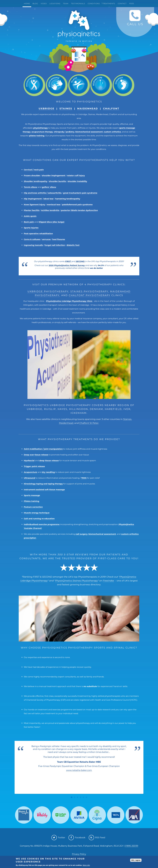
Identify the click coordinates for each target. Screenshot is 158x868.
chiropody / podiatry (64, 132)
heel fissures (59, 239)
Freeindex (108, 581)
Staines (66, 109)
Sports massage (32, 495)
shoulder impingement (54, 175)
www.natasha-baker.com (79, 770)
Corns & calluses (32, 239)
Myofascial (29, 461)
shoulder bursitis (57, 181)
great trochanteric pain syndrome (80, 193)
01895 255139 (132, 846)
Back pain (29, 222)
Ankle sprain (30, 216)
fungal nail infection (55, 245)
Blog (35, 3)
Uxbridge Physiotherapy (48, 291)
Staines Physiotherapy (89, 291)
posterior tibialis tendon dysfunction (79, 210)
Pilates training (32, 501)
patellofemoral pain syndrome (77, 204)
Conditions (94, 3)
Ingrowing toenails (33, 245)
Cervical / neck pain (34, 170)
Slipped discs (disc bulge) (51, 222)
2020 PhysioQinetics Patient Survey (67, 265)
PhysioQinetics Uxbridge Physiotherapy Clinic (69, 301)
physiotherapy (40, 128)
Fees (132, 3)
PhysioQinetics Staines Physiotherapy (76, 581)
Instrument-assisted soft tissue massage (44, 490)
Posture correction (33, 507)
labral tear (49, 199)
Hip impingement (33, 199)
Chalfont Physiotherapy (90, 295)
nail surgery (82, 534)
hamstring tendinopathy (68, 199)
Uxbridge (47, 109)
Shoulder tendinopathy (36, 181)
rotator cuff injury (76, 175)
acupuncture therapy (42, 132)
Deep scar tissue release (36, 455)
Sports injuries (31, 228)
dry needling (48, 472)
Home (27, 3)
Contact (122, 3)
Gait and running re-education (39, 519)
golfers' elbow (49, 187)
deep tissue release (49, 461)
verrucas (46, 239)
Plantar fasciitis (32, 210)
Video (44, 3)
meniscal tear (54, 204)
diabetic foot (73, 245)
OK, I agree (136, 860)
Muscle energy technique (37, 513)
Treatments (109, 3)
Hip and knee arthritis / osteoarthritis (43, 193)
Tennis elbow (30, 187)
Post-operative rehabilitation (38, 234)
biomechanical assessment (89, 132)
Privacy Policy (79, 854)
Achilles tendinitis (50, 210)
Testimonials (78, 3)
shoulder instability (77, 181)
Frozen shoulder (32, 175)
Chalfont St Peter (89, 423)
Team (66, 3)
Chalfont (111, 109)
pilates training (37, 136)
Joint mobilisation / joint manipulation (43, 449)
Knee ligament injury (34, 204)
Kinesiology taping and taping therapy (43, 484)
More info (86, 865)
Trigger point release (34, 466)
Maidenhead (88, 109)
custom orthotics (112, 132)
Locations (55, 3)
